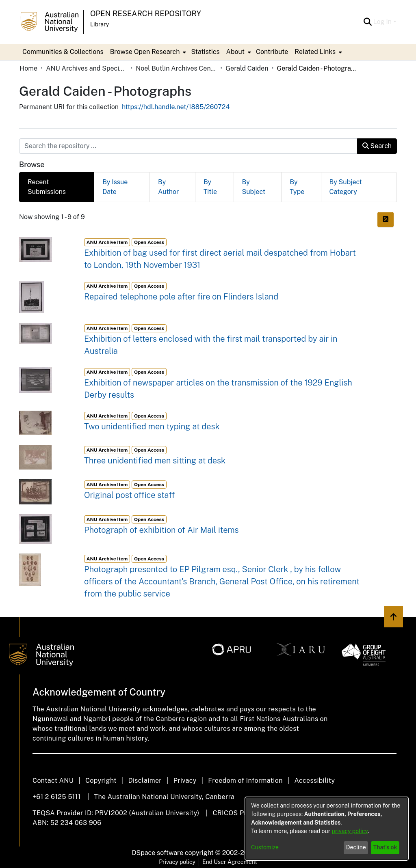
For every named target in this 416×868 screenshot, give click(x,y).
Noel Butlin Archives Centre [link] (176, 68)
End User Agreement (230, 862)
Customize (265, 847)
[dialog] (327, 829)
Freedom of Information (245, 781)
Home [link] (28, 68)
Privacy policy (177, 862)
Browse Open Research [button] (145, 52)
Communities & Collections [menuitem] (63, 52)
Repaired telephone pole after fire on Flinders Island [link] (181, 297)
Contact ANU (53, 781)
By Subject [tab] (254, 187)
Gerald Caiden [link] (247, 68)
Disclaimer (145, 781)
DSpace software (158, 853)
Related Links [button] (315, 52)
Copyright (101, 781)
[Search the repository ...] (188, 146)
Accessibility (314, 781)
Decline (356, 847)
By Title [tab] (210, 187)
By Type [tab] (297, 187)
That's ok (385, 847)
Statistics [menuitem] (205, 52)
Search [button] (377, 146)
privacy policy (350, 831)
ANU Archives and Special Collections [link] (87, 68)
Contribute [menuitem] (272, 52)
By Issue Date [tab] (115, 187)
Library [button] (100, 24)
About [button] (235, 52)
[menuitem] (147, 52)
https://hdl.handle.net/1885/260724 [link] (176, 107)
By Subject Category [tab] (346, 187)
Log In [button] (383, 22)
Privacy (185, 781)
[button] (368, 22)
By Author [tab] (168, 187)
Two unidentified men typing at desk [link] (152, 426)
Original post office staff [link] (130, 495)
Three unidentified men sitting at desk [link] (155, 461)
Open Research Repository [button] (146, 14)
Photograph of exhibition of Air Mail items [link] (161, 530)
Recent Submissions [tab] (47, 187)
